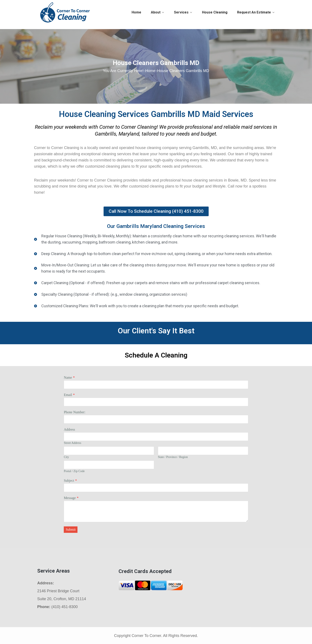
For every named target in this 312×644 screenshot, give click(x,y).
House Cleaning (215, 12)
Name (68, 377)
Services (181, 12)
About (156, 12)
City (66, 457)
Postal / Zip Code (74, 471)
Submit (71, 530)
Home (136, 12)
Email (68, 395)
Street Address (72, 443)
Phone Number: (75, 412)
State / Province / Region (173, 457)
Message (70, 498)
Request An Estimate (254, 12)
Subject (69, 481)
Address (69, 429)
